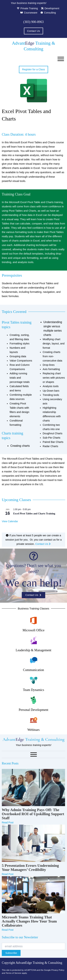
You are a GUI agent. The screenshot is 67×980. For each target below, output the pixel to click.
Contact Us (43, 544)
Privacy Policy (58, 970)
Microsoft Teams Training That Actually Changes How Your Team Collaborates (29, 921)
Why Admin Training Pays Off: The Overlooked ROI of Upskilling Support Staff (33, 814)
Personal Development (33, 710)
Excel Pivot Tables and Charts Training (34, 514)
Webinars (33, 730)
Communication (33, 670)
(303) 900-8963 (34, 22)
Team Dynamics (33, 690)
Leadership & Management (33, 650)
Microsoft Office (33, 630)
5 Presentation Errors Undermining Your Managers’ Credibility (30, 868)
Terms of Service (13, 973)
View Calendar (10, 521)
